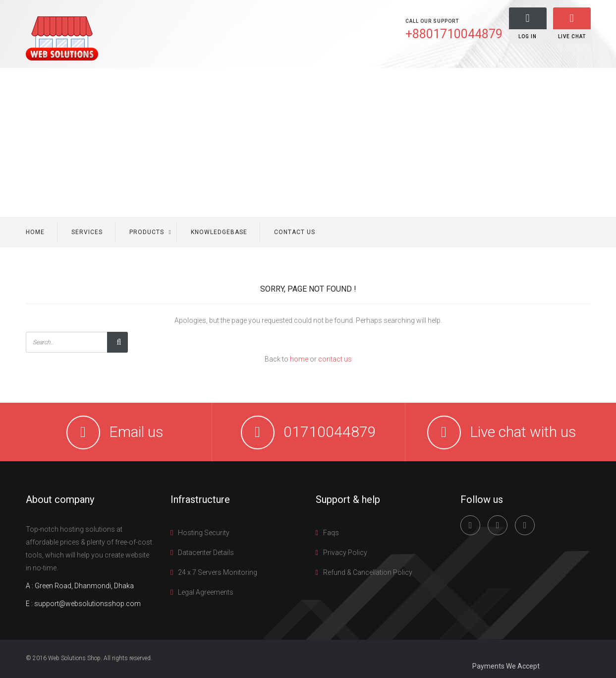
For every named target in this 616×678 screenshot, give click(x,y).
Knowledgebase (219, 232)
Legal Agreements (206, 592)
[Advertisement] (308, 142)
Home (35, 232)
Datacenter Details (206, 553)
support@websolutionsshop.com (87, 604)
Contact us (295, 232)
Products (147, 232)
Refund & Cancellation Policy (368, 572)
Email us (136, 432)
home (299, 359)
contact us (335, 359)
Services (87, 232)
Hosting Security (204, 533)
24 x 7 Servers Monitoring (218, 572)
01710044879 (330, 432)
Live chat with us (523, 432)
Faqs (331, 533)
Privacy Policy (345, 553)
